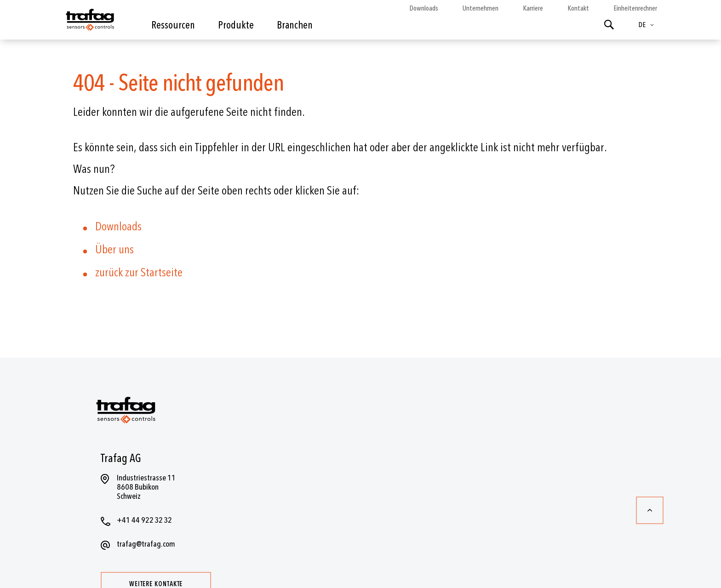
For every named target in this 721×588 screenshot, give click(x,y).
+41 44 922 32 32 (144, 520)
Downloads (424, 8)
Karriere (533, 8)
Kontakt (578, 8)
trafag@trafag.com (146, 544)
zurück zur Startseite (139, 273)
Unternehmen (481, 8)
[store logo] (89, 22)
